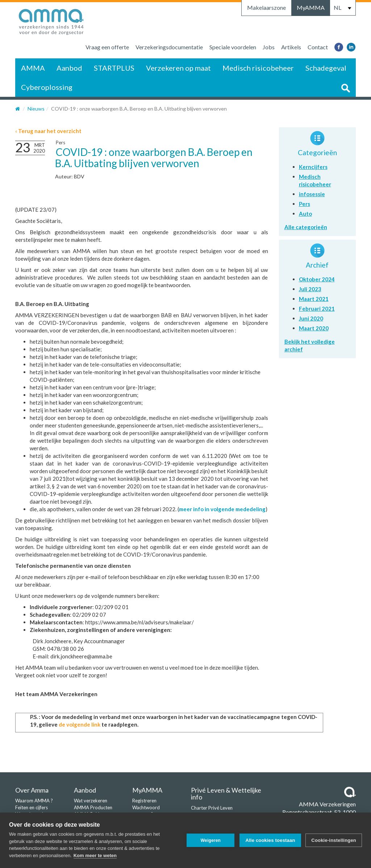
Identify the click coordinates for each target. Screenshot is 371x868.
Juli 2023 (310, 289)
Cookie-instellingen (334, 840)
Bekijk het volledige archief (310, 345)
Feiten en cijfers (32, 807)
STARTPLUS (114, 68)
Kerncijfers (313, 167)
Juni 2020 (311, 318)
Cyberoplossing (47, 87)
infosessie (312, 194)
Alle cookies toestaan (270, 840)
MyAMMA (311, 7)
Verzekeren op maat (178, 68)
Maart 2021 (314, 299)
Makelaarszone (266, 7)
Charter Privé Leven (212, 808)
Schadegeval (326, 68)
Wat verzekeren (91, 801)
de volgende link (80, 724)
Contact (318, 47)
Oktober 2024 (317, 279)
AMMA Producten (93, 807)
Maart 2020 (314, 328)
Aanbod (69, 68)
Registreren (144, 801)
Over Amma (32, 790)
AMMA (33, 68)
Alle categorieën (306, 227)
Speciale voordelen (233, 47)
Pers (61, 142)
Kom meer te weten (95, 855)
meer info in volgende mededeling (222, 509)
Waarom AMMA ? (34, 801)
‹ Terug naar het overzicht (48, 131)
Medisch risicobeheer (258, 68)
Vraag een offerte (107, 47)
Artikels (291, 47)
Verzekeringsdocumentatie (169, 47)
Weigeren (210, 840)
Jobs (269, 47)
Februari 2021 (317, 309)
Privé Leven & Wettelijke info (226, 794)
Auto (305, 214)
